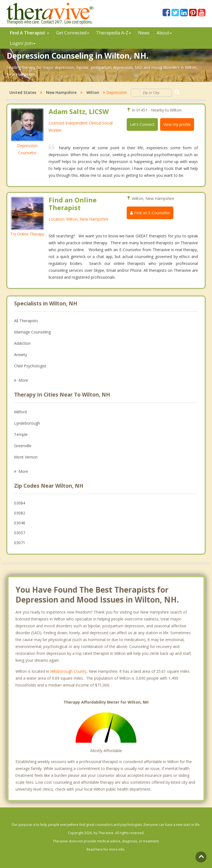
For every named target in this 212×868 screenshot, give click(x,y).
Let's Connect (142, 124)
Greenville (23, 446)
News (144, 33)
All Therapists (26, 321)
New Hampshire (61, 92)
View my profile (177, 124)
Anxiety (21, 355)
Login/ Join (23, 43)
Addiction (22, 343)
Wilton (93, 92)
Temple (21, 434)
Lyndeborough (27, 423)
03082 (20, 513)
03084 (20, 503)
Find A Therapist (30, 33)
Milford (20, 412)
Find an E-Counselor (150, 213)
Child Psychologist (30, 366)
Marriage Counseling (32, 332)
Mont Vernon (26, 457)
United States (23, 92)
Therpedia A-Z (114, 33)
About (164, 33)
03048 (20, 523)
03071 (20, 543)
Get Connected (73, 33)
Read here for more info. (106, 849)
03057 (20, 533)
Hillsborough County (68, 671)
